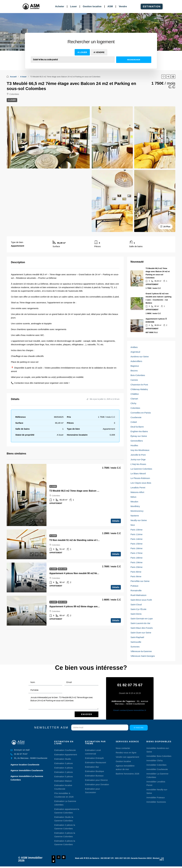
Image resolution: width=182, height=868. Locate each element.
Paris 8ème (136, 572)
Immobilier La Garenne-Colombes (158, 775)
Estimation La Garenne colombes (65, 803)
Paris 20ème (136, 567)
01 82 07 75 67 (130, 685)
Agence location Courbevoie (25, 764)
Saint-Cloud (136, 604)
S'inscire (139, 727)
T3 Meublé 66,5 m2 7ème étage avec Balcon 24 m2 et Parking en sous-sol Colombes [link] (95, 491)
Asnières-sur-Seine (140, 357)
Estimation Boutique (94, 771)
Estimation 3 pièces (64, 763)
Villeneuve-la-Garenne (141, 651)
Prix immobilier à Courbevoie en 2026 (64, 795)
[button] (164, 77)
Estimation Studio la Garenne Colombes (64, 819)
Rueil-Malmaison (138, 595)
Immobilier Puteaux (156, 797)
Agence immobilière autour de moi (125, 767)
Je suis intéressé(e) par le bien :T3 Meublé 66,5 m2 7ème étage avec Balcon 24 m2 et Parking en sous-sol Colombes (63, 702)
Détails (116, 521)
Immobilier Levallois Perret (156, 783)
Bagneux (135, 366)
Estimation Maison (63, 781)
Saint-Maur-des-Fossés (142, 628)
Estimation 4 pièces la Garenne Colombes (65, 842)
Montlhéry (135, 506)
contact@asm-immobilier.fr (130, 710)
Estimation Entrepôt (94, 758)
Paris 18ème (136, 558)
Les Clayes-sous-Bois (141, 483)
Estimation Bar (92, 767)
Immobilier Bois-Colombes (159, 756)
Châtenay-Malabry (139, 389)
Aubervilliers (136, 361)
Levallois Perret (138, 488)
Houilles (134, 445)
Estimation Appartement (66, 754)
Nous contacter (123, 748)
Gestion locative (92, 6)
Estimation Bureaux (94, 775)
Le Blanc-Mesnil (138, 473)
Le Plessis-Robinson (140, 478)
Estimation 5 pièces (64, 776)
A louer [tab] (82, 52)
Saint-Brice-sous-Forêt (141, 600)
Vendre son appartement (127, 757)
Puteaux (134, 586)
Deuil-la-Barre (137, 427)
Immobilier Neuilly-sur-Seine (157, 791)
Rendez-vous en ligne (126, 752)
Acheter (60, 6)
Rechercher (134, 60)
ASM (110, 6)
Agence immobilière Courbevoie (27, 770)
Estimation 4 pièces (64, 767)
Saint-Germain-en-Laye (142, 619)
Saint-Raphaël (137, 637)
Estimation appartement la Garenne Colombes (67, 811)
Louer (73, 6)
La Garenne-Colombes (141, 469)
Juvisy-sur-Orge (138, 459)
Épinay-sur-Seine (139, 436)
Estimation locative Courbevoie (63, 787)
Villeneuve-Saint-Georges (143, 656)
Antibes (134, 347)
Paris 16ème (136, 548)
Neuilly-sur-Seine (139, 520)
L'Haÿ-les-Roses (138, 464)
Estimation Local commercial (93, 752)
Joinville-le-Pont (138, 455)
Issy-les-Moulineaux (140, 450)
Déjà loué (62, 569)
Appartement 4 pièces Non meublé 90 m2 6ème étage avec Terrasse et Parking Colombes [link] (97, 573)
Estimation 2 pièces (64, 772)
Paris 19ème (136, 562)
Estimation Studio (63, 759)
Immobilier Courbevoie (157, 769)
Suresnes (135, 647)
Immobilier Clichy (155, 760)
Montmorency (137, 511)
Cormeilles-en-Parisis (141, 413)
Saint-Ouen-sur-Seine (141, 633)
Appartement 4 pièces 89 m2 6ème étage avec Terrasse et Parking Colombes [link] (91, 606)
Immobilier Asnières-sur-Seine (158, 750)
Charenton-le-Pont (139, 385)
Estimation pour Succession (92, 790)
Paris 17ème (136, 553)
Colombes (135, 408)
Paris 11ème (136, 534)
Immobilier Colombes (156, 765)
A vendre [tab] (99, 52)
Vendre (123, 6)
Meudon (134, 502)
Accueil (13, 77)
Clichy (133, 403)
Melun (133, 497)
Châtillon (135, 394)
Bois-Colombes (138, 375)
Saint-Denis (136, 614)
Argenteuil (135, 352)
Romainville (136, 590)
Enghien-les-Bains (139, 431)
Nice (133, 525)
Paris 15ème (136, 544)
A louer (23, 77)
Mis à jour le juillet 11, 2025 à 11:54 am (103, 399)
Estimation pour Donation (97, 784)
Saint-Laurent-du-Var (140, 623)
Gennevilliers (137, 441)
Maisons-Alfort (137, 492)
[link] (27, 495)
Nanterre (135, 516)
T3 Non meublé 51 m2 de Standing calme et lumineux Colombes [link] (84, 540)
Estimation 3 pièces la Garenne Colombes (65, 834)
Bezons (134, 371)
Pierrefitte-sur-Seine (140, 581)
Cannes (134, 380)
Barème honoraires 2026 (127, 773)
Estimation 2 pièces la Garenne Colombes (65, 826)
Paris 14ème (136, 539)
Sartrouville (136, 642)
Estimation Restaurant (96, 762)
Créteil (134, 422)
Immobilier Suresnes (156, 802)
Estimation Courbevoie (65, 750)
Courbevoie (136, 417)
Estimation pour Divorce (96, 780)
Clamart (134, 399)
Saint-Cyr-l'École (138, 609)
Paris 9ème (136, 576)
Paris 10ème (136, 530)
